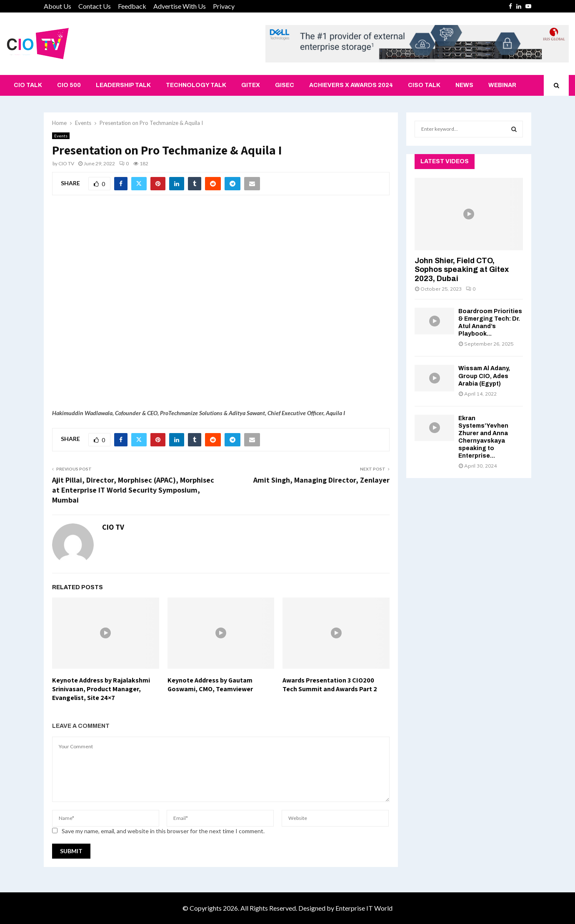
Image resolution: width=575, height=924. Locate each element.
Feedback (132, 6)
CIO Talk (28, 85)
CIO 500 (69, 85)
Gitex (251, 85)
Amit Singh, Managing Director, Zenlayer (321, 480)
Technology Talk (196, 85)
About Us (57, 6)
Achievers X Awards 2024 (351, 85)
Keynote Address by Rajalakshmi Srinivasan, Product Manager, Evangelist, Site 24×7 (101, 689)
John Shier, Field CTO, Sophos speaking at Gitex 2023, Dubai (462, 270)
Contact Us (95, 6)
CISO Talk (424, 85)
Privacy (224, 6)
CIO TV (66, 163)
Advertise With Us (180, 6)
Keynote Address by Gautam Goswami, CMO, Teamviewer (210, 685)
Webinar (502, 85)
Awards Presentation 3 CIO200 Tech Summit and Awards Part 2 (330, 685)
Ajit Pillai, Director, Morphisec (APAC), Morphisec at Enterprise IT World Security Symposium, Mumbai (133, 490)
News (464, 85)
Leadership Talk (123, 85)
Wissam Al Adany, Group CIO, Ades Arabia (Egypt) (484, 376)
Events (61, 136)
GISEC (285, 85)
